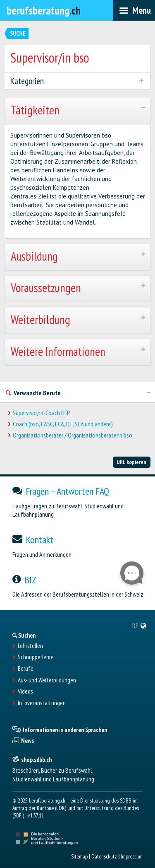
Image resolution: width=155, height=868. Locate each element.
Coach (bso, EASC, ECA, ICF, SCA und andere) (63, 424)
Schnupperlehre (36, 657)
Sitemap (79, 856)
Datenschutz (104, 856)
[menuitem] (139, 626)
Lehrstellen (30, 646)
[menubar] (134, 10)
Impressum (132, 856)
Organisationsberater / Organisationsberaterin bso (73, 435)
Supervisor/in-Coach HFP (42, 413)
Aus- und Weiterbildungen (47, 680)
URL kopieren (131, 462)
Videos (25, 691)
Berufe (26, 669)
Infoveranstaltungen (42, 703)
